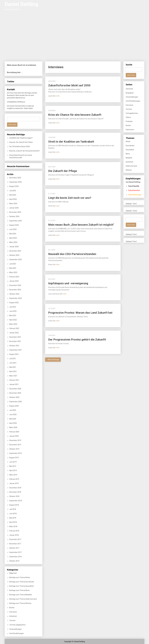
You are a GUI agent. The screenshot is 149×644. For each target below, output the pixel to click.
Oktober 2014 (14, 561)
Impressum (130, 130)
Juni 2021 (13, 363)
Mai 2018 (13, 518)
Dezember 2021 (15, 337)
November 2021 (15, 341)
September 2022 (16, 298)
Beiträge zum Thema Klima (19, 590)
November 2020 (15, 393)
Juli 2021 (13, 359)
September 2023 (16, 260)
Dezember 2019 (15, 440)
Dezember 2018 (15, 488)
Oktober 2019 (14, 449)
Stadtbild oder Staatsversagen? (21, 138)
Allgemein (13, 573)
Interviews (13, 612)
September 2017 (16, 552)
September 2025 (16, 182)
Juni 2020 (13, 415)
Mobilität (129, 158)
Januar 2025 (14, 208)
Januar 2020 (14, 436)
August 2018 (14, 505)
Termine (12, 620)
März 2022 (13, 324)
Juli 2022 (13, 307)
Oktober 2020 (14, 397)
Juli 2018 (13, 509)
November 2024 (15, 212)
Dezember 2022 (15, 285)
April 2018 (13, 522)
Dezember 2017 (15, 539)
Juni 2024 (13, 229)
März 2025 (13, 204)
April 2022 (13, 320)
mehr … (58, 96)
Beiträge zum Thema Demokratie (22, 582)
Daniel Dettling (21, 4)
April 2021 (13, 371)
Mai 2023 (13, 268)
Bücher (12, 608)
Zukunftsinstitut (134, 190)
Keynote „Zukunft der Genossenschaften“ (25, 151)
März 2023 (13, 272)
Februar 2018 (14, 531)
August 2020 (14, 406)
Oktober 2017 (14, 548)
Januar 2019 (14, 483)
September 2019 (16, 453)
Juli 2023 (13, 264)
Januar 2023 (14, 281)
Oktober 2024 (14, 216)
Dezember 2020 (15, 389)
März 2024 (13, 242)
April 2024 (13, 238)
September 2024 (16, 221)
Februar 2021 (14, 380)
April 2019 (13, 470)
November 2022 (15, 290)
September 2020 (16, 402)
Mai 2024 (13, 234)
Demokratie (130, 146)
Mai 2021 (13, 367)
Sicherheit (13, 616)
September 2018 (16, 501)
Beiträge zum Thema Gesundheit (22, 586)
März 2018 (13, 526)
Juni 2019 (13, 462)
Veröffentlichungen (17, 633)
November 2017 (15, 544)
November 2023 (15, 251)
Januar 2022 (14, 333)
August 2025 (14, 186)
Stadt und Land (131, 166)
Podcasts (129, 121)
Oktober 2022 (14, 294)
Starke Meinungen (135, 195)
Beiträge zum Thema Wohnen (20, 603)
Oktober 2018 (14, 496)
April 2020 (13, 423)
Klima (128, 154)
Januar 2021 (14, 384)
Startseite (129, 89)
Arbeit (128, 142)
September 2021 (16, 350)
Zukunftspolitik (134, 186)
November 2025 (15, 178)
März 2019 (13, 475)
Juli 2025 (13, 191)
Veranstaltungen (15, 629)
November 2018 (15, 492)
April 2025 (13, 199)
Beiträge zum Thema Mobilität (21, 595)
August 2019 (14, 458)
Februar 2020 (14, 432)
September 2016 (16, 557)
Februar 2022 (14, 328)
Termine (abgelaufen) (17, 625)
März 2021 (13, 376)
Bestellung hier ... (15, 72)
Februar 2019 (14, 479)
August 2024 (14, 225)
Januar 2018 (14, 535)
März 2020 (13, 427)
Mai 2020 (13, 419)
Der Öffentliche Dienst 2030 (19, 147)
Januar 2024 (14, 247)
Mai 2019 (13, 466)
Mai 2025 (13, 195)
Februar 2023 (14, 277)
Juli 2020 (13, 410)
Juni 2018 (13, 514)
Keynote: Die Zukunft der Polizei (21, 142)
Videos (128, 117)
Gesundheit (130, 150)
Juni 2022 (13, 311)
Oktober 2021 (14, 346)
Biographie (130, 93)
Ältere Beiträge (53, 360)
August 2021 (14, 354)
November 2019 (15, 445)
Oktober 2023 (14, 255)
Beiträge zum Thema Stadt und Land (23, 599)
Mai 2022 (13, 315)
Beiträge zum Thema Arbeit (20, 577)
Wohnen (129, 170)
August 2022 (14, 303)
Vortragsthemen (132, 113)
